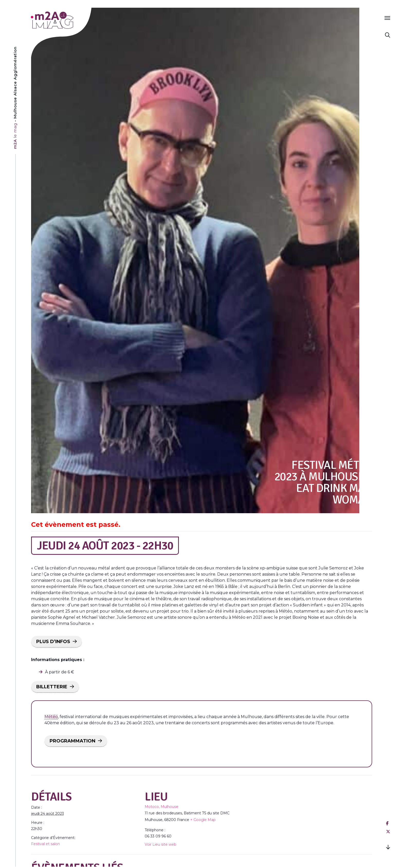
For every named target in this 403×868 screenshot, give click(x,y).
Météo (51, 717)
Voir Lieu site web (161, 844)
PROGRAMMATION (72, 741)
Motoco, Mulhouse (162, 807)
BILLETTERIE (52, 687)
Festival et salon (45, 844)
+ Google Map (203, 820)
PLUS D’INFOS (53, 642)
